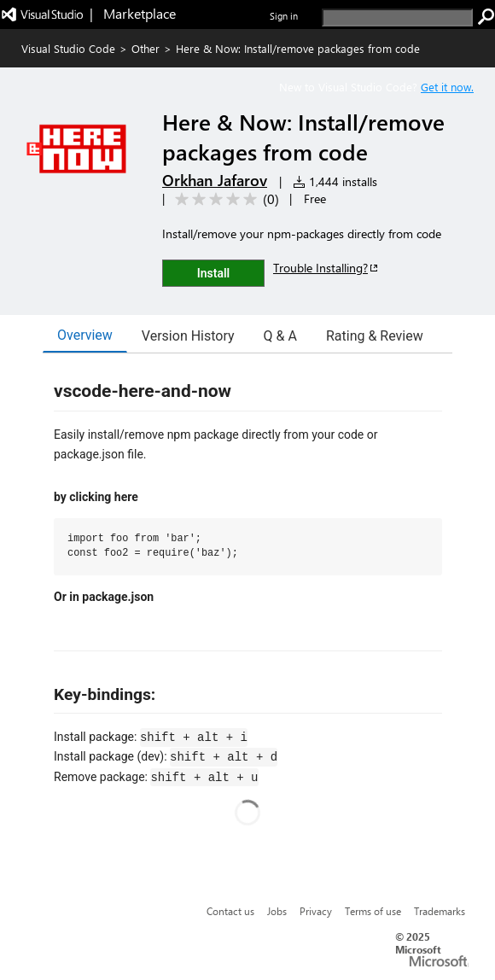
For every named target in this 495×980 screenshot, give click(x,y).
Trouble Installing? (326, 268)
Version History (188, 336)
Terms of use (373, 911)
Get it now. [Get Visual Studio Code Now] (447, 87)
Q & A (280, 336)
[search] (397, 17)
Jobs (277, 911)
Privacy (316, 911)
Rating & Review (375, 336)
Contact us (230, 911)
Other (146, 48)
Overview (85, 335)
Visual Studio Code (68, 48)
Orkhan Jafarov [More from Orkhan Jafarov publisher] (215, 180)
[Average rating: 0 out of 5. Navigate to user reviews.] (224, 199)
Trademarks (440, 911)
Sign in (284, 16)
